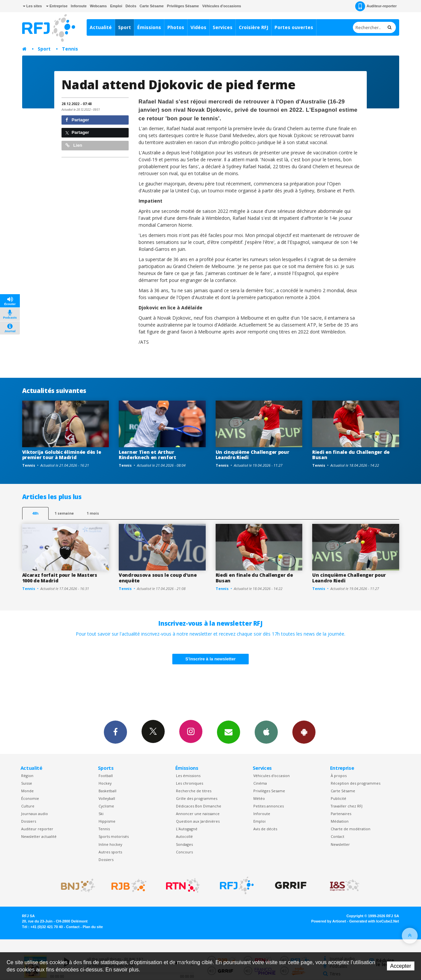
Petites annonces (269, 806)
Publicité (338, 798)
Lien (74, 145)
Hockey (105, 783)
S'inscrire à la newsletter (211, 659)
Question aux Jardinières (198, 821)
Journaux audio (35, 814)
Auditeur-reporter (376, 6)
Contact (337, 836)
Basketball (107, 791)
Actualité (101, 27)
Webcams (98, 6)
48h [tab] (35, 513)
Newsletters (229, 732)
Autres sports (110, 852)
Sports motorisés (114, 836)
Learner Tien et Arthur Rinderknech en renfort (147, 455)
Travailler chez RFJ (347, 806)
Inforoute (79, 6)
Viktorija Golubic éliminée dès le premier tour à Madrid (62, 455)
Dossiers (29, 821)
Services (223, 27)
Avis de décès (265, 829)
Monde (27, 791)
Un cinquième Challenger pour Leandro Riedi (253, 455)
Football (106, 776)
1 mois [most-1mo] (93, 513)
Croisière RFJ (253, 27)
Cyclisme (106, 806)
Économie (30, 798)
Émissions (149, 27)
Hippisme (107, 821)
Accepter (401, 966)
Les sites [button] (32, 6)
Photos (176, 27)
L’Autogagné (187, 829)
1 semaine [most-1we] (64, 513)
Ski (101, 814)
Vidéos (198, 27)
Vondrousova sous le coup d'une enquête (158, 578)
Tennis (70, 49)
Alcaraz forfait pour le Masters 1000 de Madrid (60, 578)
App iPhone (266, 732)
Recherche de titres (194, 791)
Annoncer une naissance (198, 814)
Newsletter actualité (39, 836)
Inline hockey (110, 844)
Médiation (340, 821)
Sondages (184, 844)
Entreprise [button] (57, 6)
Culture (28, 806)
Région (27, 776)
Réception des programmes (356, 783)
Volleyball (107, 798)
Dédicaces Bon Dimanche (199, 806)
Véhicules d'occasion (272, 776)
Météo (259, 798)
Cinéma (260, 783)
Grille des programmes (197, 798)
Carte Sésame (152, 6)
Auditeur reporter (37, 829)
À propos (339, 776)
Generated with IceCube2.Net (374, 921)
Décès (131, 6)
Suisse (27, 783)
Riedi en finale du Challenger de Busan (351, 455)
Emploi (116, 6)
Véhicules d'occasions (222, 6)
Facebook (115, 732)
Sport (125, 27)
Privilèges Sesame (269, 791)
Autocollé (184, 836)
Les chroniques (189, 783)
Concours (184, 852)
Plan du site (93, 927)
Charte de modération (351, 829)
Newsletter (340, 844)
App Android (304, 732)
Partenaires (341, 814)
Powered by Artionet (329, 921)
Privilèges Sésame (183, 6)
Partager (77, 120)
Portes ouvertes (294, 27)
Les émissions (188, 776)
